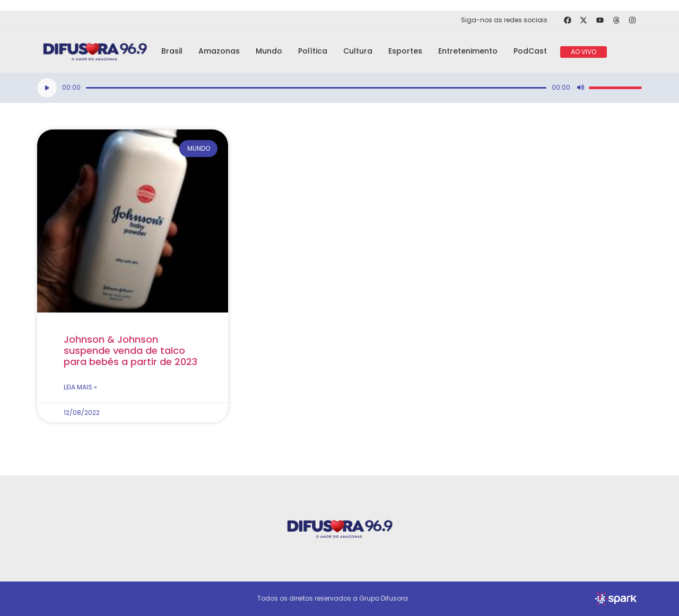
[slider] (316, 88)
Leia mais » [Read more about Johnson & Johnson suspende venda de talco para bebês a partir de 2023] (80, 387)
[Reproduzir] (47, 88)
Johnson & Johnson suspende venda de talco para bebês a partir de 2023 (130, 350)
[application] (339, 88)
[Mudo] (580, 88)
